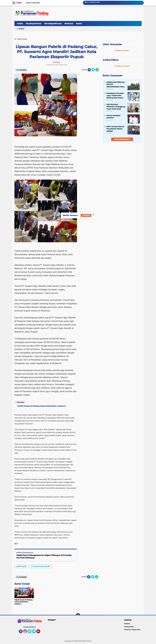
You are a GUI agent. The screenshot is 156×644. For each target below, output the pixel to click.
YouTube (40, 632)
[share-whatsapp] (97, 70)
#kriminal (69, 24)
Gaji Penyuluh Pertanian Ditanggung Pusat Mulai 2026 (116, 107)
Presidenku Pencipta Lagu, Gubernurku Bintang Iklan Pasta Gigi (115, 96)
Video (21, 29)
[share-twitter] (93, 70)
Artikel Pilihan (111, 60)
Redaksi (127, 624)
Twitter (31, 632)
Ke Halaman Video (122, 50)
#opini (79, 24)
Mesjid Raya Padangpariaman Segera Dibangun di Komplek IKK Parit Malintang (44, 556)
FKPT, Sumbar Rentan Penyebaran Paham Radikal (115, 129)
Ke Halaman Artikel (122, 66)
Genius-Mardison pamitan (113, 117)
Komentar (21, 70)
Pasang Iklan (129, 627)
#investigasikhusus (53, 24)
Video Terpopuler (112, 44)
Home (19, 3)
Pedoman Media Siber (132, 630)
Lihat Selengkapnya (122, 139)
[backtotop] (78, 615)
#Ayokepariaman (34, 24)
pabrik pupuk (21, 566)
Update (86, 215)
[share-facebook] (89, 70)
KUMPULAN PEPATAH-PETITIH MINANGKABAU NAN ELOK (116, 84)
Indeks (20, 24)
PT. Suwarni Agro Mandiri (41, 566)
